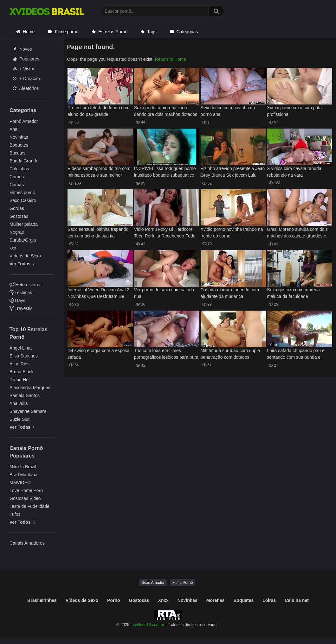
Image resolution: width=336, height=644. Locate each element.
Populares (26, 59)
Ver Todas (22, 264)
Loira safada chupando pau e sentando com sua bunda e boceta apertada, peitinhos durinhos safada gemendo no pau (296, 354)
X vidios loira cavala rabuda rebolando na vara (294, 172)
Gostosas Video (25, 498)
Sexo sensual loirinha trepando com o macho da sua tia (98, 233)
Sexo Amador (153, 583)
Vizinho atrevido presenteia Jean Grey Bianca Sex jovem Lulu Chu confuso (233, 172)
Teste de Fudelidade (29, 506)
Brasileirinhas (42, 600)
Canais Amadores (27, 543)
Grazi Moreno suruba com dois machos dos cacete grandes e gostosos (297, 233)
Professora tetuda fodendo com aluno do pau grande (98, 111)
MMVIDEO (20, 483)
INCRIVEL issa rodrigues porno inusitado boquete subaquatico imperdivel (165, 172)
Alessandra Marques (30, 388)
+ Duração (26, 79)
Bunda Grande (24, 161)
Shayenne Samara (28, 411)
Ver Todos (22, 522)
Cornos (17, 177)
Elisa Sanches (24, 356)
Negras (17, 232)
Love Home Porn (26, 490)
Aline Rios (19, 364)
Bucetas (18, 153)
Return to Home (170, 59)
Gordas (17, 208)
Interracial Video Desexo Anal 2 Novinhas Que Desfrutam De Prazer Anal (98, 294)
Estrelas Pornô (113, 32)
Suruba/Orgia (23, 240)
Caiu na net (297, 600)
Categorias (187, 32)
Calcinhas (19, 169)
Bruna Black (21, 372)
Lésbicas (21, 293)
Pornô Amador (24, 121)
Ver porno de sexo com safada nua (164, 293)
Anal (14, 129)
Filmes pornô (22, 193)
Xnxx (163, 600)
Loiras (269, 600)
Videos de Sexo (82, 600)
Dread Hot (20, 380)
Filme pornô (67, 32)
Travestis (21, 308)
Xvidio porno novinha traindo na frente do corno (232, 233)
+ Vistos (24, 69)
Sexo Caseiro (23, 200)
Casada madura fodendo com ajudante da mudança (230, 293)
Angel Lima (21, 348)
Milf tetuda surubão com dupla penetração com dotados (230, 354)
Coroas (17, 185)
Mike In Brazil (23, 467)
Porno (113, 600)
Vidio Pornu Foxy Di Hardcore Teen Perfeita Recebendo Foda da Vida (165, 233)
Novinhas (19, 137)
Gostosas (19, 216)
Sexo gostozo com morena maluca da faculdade (293, 293)
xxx (13, 248)
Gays (17, 300)
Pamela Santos (25, 395)
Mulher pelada (24, 224)
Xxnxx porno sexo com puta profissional (294, 111)
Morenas (216, 600)
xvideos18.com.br (149, 625)
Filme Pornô (183, 583)
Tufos (15, 514)
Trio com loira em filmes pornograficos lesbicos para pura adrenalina (166, 354)
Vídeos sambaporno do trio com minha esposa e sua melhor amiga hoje (99, 172)
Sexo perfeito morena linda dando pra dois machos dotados (166, 111)
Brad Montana (23, 475)
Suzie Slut (19, 419)
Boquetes (19, 145)
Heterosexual (26, 285)
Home (29, 32)
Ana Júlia (19, 403)
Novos (23, 49)
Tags (152, 32)
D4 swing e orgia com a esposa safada (98, 354)
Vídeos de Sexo (25, 256)
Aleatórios (26, 88)
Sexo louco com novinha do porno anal (228, 111)
